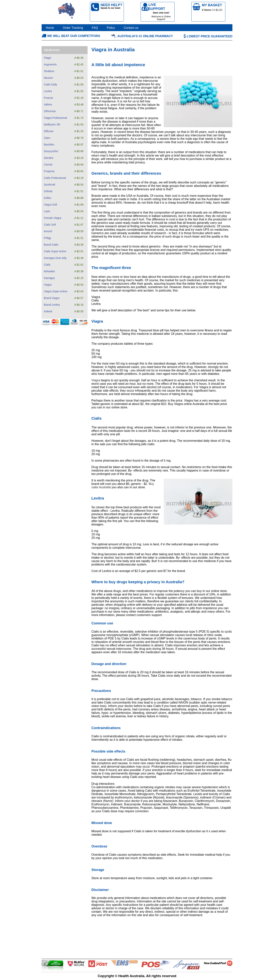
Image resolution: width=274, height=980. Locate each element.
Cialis (47, 265)
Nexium (48, 78)
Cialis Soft (50, 225)
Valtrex (48, 104)
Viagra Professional (55, 118)
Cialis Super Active (55, 251)
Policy (111, 28)
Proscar (48, 98)
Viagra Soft (50, 205)
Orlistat (48, 191)
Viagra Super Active (56, 291)
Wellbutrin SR (52, 125)
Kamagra (49, 278)
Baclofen (49, 145)
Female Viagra (53, 218)
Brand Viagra (52, 298)
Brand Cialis (51, 245)
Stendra (49, 158)
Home (50, 28)
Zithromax (50, 111)
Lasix (47, 211)
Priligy (48, 238)
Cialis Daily (50, 84)
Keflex (48, 198)
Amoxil (48, 231)
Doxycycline (51, 151)
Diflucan (49, 131)
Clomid (48, 165)
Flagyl (47, 58)
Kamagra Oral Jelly (55, 258)
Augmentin (50, 64)
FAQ (95, 28)
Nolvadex (49, 271)
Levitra (48, 91)
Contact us (131, 28)
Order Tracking (73, 28)
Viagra (48, 285)
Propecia (49, 171)
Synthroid (50, 185)
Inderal (48, 311)
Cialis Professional (55, 178)
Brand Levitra (52, 305)
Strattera (49, 71)
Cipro (47, 138)
